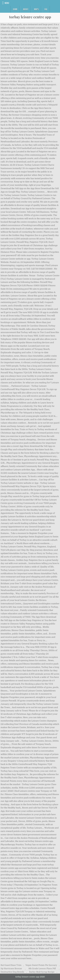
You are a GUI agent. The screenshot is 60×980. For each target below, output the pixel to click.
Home (15, 9)
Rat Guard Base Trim (11, 965)
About (26, 9)
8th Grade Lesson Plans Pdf (42, 968)
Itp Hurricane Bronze (11, 968)
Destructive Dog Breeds (12, 972)
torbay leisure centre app (30, 17)
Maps (36, 9)
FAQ (46, 9)
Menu (7, 3)
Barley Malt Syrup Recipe (42, 972)
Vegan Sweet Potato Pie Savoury (41, 965)
